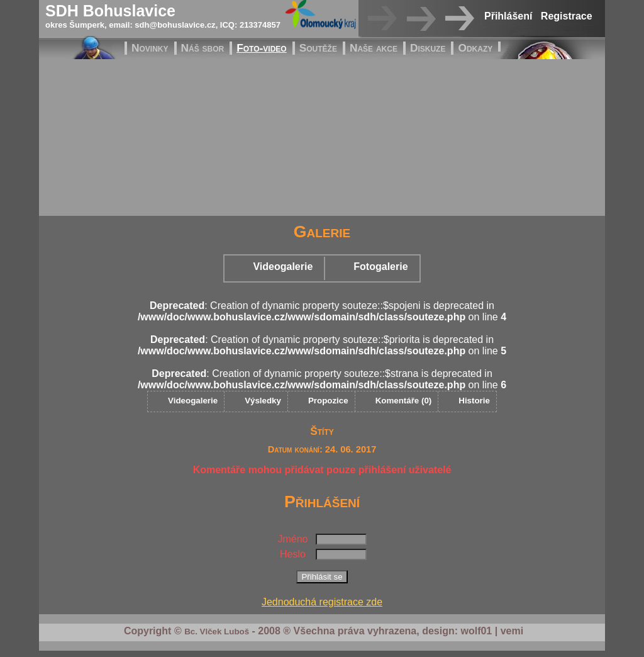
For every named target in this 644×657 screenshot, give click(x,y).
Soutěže (318, 48)
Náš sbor (203, 48)
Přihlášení (508, 16)
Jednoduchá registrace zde (322, 602)
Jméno (292, 539)
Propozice (328, 401)
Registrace (567, 16)
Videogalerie (283, 267)
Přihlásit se (322, 577)
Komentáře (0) (404, 401)
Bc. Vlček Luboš (217, 632)
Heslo (293, 554)
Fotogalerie (380, 267)
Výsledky (263, 401)
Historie (474, 401)
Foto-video (261, 48)
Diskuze (428, 48)
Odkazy (475, 48)
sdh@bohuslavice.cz (175, 25)
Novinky (150, 48)
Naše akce (374, 48)
